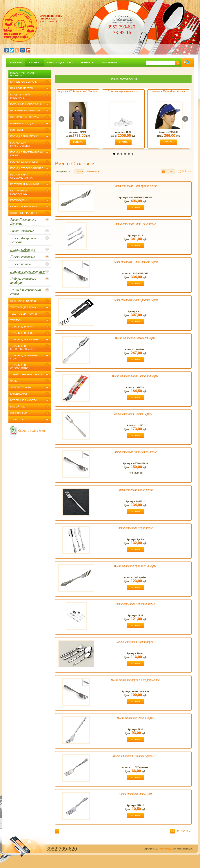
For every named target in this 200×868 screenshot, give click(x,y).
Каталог (34, 62)
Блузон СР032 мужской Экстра (78, 91)
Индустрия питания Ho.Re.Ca (24, 74)
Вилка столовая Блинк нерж (135, 490)
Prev (61, 119)
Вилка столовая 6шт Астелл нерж (135, 452)
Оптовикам (109, 62)
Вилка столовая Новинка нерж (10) (135, 756)
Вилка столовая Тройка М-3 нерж (135, 566)
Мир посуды (166, 849)
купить (78, 142)
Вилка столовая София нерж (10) (135, 414)
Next (185, 119)
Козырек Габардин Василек (169, 91)
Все (188, 831)
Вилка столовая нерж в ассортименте (135, 680)
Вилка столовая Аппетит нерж (135, 604)
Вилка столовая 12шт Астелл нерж (135, 262)
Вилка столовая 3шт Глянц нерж (135, 224)
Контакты (87, 62)
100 (183, 831)
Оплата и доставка (60, 62)
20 (172, 831)
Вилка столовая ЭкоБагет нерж (135, 338)
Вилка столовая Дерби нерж (135, 528)
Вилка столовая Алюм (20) (135, 794)
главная (16, 62)
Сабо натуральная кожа (123, 91)
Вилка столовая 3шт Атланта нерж (135, 376)
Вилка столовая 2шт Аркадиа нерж (135, 300)
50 (178, 831)
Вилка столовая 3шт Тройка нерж (135, 186)
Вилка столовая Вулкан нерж (135, 718)
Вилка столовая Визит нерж (135, 642)
